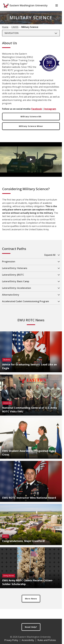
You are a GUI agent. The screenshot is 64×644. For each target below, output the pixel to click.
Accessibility (28, 640)
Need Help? (31, 627)
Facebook (37, 114)
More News (31, 603)
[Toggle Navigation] (57, 10)
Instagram (50, 114)
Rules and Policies (47, 640)
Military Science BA (31, 121)
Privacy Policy (11, 640)
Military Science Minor (31, 131)
